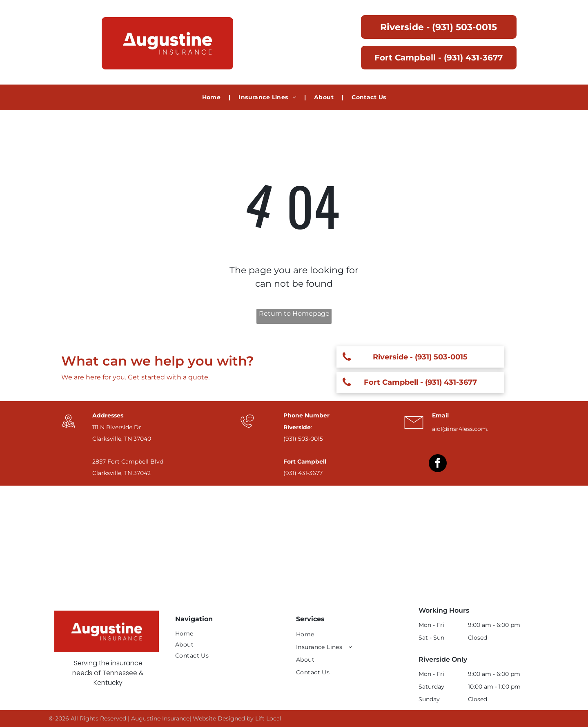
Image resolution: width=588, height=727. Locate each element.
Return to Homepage (294, 313)
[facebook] (438, 464)
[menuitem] (212, 97)
